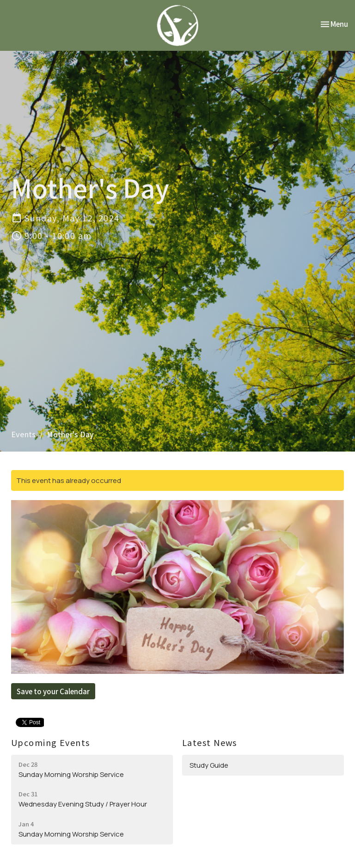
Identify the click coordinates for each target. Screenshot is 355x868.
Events (23, 434)
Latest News (210, 742)
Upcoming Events (51, 742)
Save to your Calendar (53, 691)
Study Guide (209, 765)
